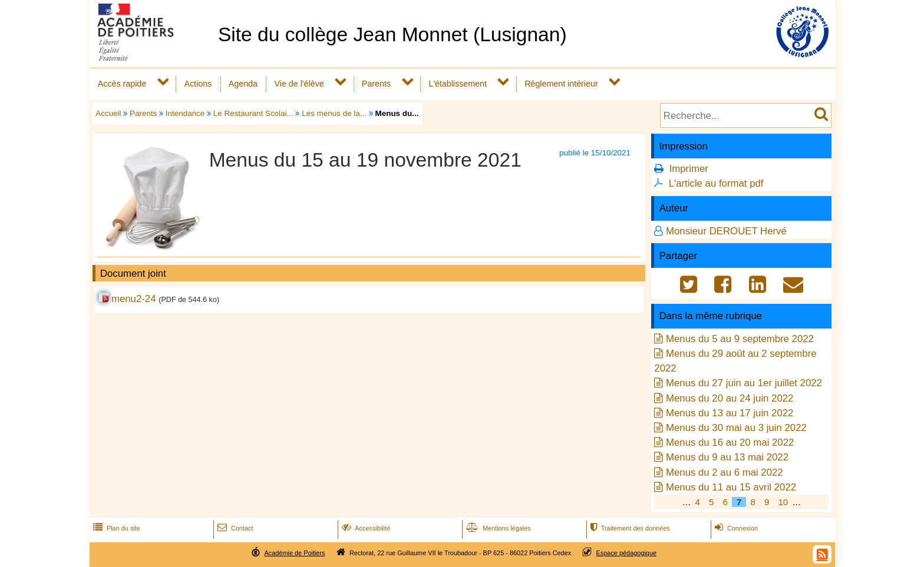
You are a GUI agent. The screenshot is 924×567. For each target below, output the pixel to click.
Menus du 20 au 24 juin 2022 (730, 398)
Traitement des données (629, 528)
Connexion (735, 528)
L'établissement (458, 84)
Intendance (185, 113)
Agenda (243, 84)
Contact (234, 528)
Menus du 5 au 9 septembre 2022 (740, 339)
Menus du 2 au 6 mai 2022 (725, 472)
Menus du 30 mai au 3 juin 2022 (736, 428)
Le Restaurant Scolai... (253, 113)
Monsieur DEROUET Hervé (726, 231)
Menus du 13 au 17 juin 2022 (730, 413)
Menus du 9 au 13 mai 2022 (727, 457)
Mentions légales (497, 528)
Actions (198, 84)
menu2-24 (134, 299)
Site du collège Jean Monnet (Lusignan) (392, 34)
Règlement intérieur (561, 84)
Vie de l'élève (299, 84)
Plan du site (115, 528)
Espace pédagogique (627, 553)
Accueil (108, 113)
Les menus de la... (334, 113)
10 (783, 502)
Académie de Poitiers (294, 553)
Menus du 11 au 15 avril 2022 (731, 487)
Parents (376, 84)
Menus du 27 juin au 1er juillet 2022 (744, 383)
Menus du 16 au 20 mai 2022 (730, 442)
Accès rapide (122, 84)
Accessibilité (365, 528)
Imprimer (689, 169)
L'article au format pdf (716, 183)
